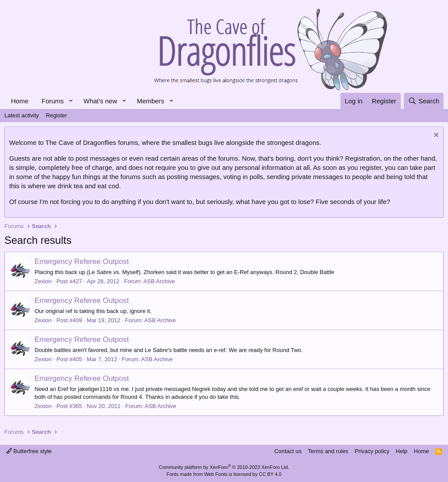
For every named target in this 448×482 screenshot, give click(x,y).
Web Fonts (216, 474)
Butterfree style (29, 451)
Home (20, 101)
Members (151, 101)
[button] (71, 101)
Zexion (43, 281)
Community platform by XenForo (224, 467)
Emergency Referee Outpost (82, 262)
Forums (53, 101)
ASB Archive (159, 281)
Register (56, 115)
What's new (100, 101)
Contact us (288, 451)
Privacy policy (372, 451)
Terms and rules (328, 451)
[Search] (424, 101)
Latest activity (22, 115)
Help (402, 451)
